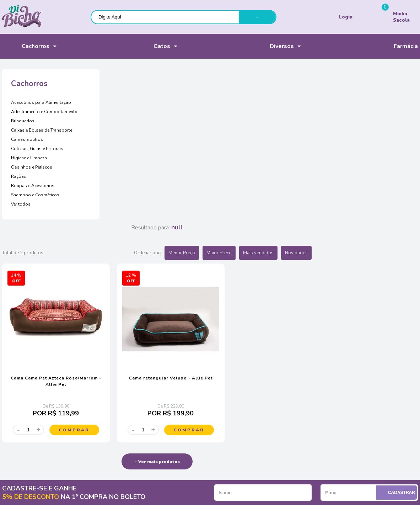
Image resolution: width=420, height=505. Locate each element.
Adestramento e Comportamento (44, 112)
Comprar (176, 271)
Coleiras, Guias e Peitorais (37, 149)
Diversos (272, 46)
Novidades (403, 103)
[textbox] (165, 17)
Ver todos (21, 204)
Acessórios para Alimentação (41, 102)
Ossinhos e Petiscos (32, 167)
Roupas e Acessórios (33, 186)
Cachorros (26, 46)
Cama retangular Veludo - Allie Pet (263, 219)
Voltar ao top (397, 488)
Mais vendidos (365, 103)
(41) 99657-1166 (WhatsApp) (260, 388)
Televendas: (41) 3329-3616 (258, 380)
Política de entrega (136, 388)
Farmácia (396, 46)
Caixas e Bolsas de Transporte (42, 130)
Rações (18, 176)
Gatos (150, 46)
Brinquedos (23, 121)
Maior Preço (325, 103)
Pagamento (128, 380)
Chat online (241, 372)
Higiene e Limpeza (29, 158)
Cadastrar (397, 333)
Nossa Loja (14, 388)
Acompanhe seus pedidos (29, 380)
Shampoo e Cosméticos (35, 195)
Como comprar (132, 372)
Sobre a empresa (20, 372)
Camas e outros (27, 139)
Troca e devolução (135, 396)
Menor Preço (288, 103)
